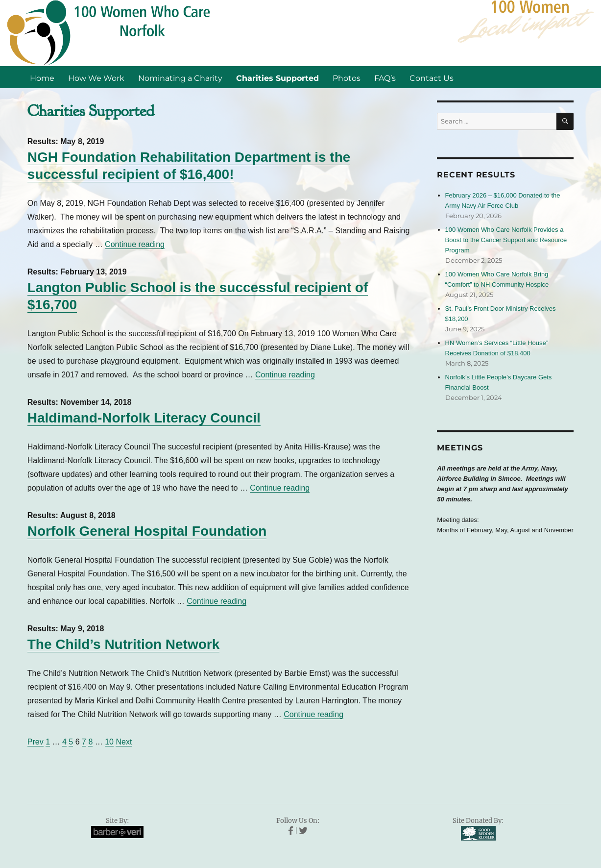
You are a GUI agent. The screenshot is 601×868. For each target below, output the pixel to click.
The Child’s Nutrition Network (124, 644)
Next (124, 742)
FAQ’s (385, 78)
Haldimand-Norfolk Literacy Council (144, 418)
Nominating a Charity (180, 78)
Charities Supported (277, 78)
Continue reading (135, 244)
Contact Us (432, 78)
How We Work (96, 78)
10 (109, 742)
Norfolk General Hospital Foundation (147, 531)
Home (42, 78)
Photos (347, 78)
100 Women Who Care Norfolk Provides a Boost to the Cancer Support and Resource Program (506, 240)
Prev (36, 742)
